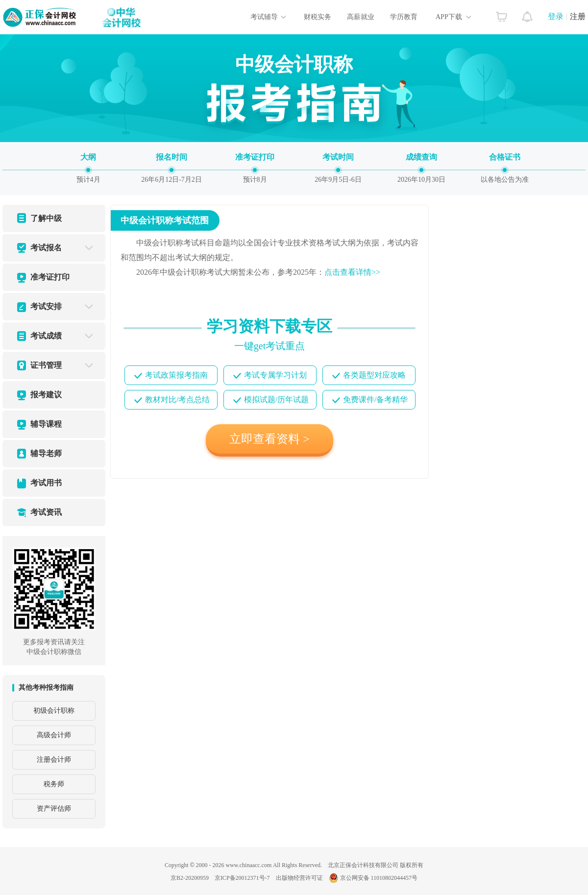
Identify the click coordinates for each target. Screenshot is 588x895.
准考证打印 (50, 277)
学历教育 (404, 17)
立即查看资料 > (269, 439)
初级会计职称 (54, 711)
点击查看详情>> (352, 272)
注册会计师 (54, 760)
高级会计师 (54, 735)
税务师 (54, 784)
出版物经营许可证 (299, 878)
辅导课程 (46, 424)
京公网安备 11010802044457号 (373, 878)
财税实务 (318, 17)
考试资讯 (46, 512)
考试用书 (46, 483)
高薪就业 (361, 17)
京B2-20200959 (190, 878)
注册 (578, 16)
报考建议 (46, 395)
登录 (556, 16)
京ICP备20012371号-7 (242, 878)
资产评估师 (54, 809)
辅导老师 (46, 453)
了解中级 (46, 218)
